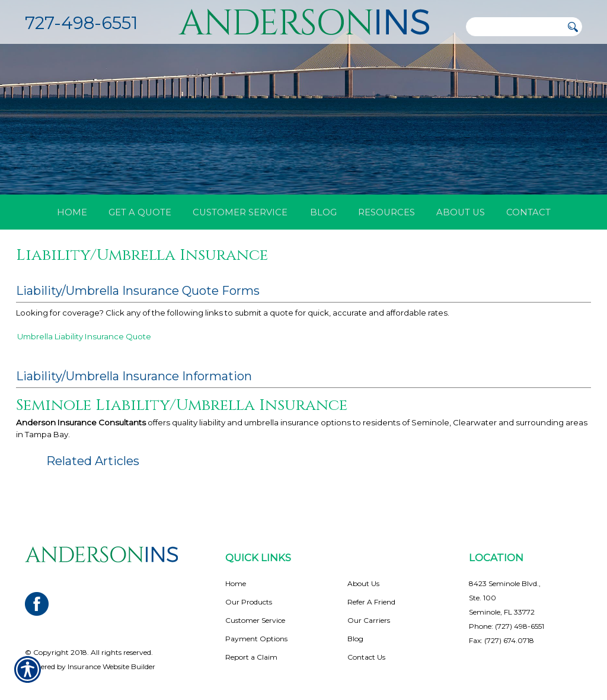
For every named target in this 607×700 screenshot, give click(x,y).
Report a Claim (251, 639)
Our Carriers (369, 602)
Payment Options (256, 620)
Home (236, 565)
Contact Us (366, 639)
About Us (363, 565)
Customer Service (255, 602)
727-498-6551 (81, 23)
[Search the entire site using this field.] (514, 27)
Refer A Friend (371, 583)
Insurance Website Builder (111, 648)
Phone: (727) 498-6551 (507, 608)
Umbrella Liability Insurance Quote (84, 336)
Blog (355, 620)
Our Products (249, 583)
